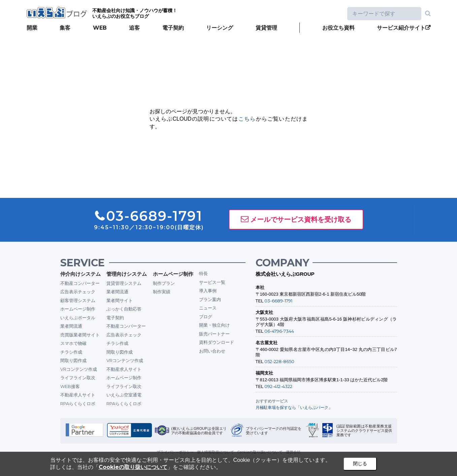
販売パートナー (214, 334)
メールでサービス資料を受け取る (301, 219)
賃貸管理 (266, 28)
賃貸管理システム (124, 283)
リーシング (220, 28)
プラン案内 (210, 299)
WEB (100, 28)
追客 (134, 28)
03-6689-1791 (278, 301)
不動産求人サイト (78, 395)
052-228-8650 (279, 361)
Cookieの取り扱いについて (133, 467)
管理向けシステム (127, 274)
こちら (247, 119)
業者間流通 (71, 326)
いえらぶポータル (78, 318)
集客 (65, 28)
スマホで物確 (73, 343)
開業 (32, 28)
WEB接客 (70, 386)
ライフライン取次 (78, 378)
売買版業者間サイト (80, 335)
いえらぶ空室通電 (124, 395)
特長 (203, 273)
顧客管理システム (78, 300)
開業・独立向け (214, 325)
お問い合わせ (212, 351)
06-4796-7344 (279, 331)
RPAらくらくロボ (78, 404)
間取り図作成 (73, 360)
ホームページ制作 (78, 309)
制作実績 (162, 292)
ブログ (206, 317)
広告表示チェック (78, 292)
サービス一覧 (212, 282)
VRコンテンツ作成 (79, 369)
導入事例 (208, 291)
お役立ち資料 (338, 28)
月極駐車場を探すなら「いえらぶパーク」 (294, 407)
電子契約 (173, 28)
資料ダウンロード (217, 342)
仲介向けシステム (80, 274)
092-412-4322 (278, 386)
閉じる (360, 464)
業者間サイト (120, 300)
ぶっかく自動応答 (124, 309)
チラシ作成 (71, 352)
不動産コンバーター (80, 283)
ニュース (208, 308)
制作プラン (164, 283)
